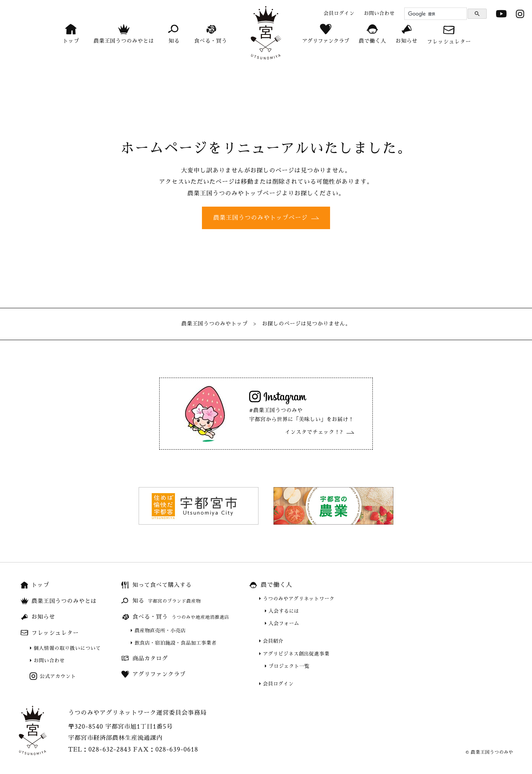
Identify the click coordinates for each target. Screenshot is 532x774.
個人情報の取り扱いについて (67, 648)
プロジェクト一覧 (289, 666)
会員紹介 (273, 641)
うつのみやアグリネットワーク (299, 599)
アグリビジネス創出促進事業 (296, 654)
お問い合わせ (49, 661)
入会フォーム (284, 623)
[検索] (434, 14)
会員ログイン (278, 684)
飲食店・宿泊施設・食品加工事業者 (175, 643)
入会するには (284, 611)
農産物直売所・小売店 (160, 631)
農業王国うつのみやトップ (215, 324)
